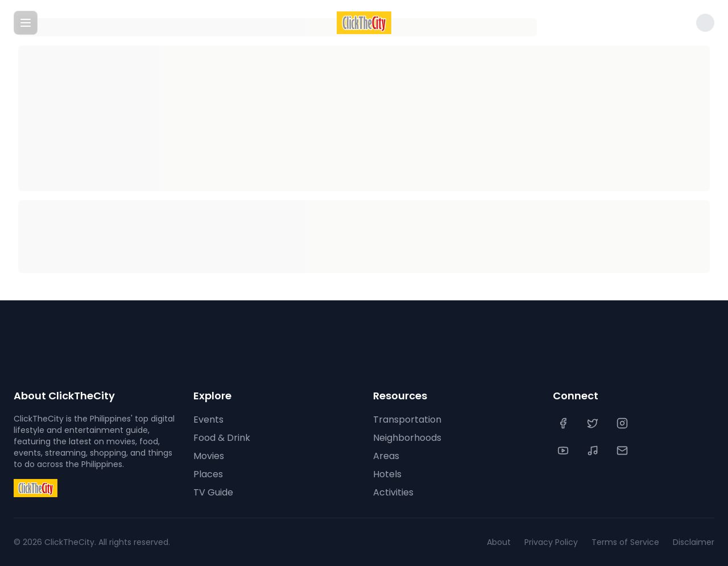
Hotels (387, 474)
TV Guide (213, 492)
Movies (209, 456)
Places (208, 474)
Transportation (407, 420)
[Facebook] (564, 423)
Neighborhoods (407, 438)
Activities (393, 492)
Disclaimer (694, 542)
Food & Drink (222, 438)
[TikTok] (594, 451)
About (499, 542)
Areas (386, 456)
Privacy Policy (551, 542)
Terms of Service (625, 542)
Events (208, 420)
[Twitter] (594, 423)
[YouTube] (564, 451)
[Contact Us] (623, 451)
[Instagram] (623, 423)
